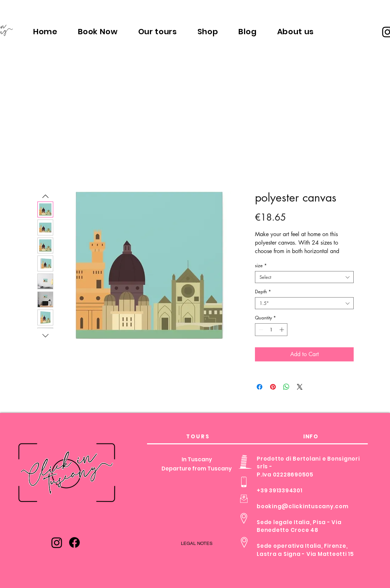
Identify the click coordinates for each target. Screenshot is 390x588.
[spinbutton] (271, 330)
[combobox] (304, 277)
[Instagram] (57, 542)
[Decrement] (260, 330)
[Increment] (282, 330)
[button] (158, 31)
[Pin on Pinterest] (273, 387)
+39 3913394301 (280, 490)
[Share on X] (300, 387)
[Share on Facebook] (260, 387)
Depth (263, 292)
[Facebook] (74, 542)
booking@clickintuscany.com (303, 506)
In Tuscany (197, 459)
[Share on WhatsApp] (286, 387)
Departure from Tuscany (197, 469)
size (261, 265)
